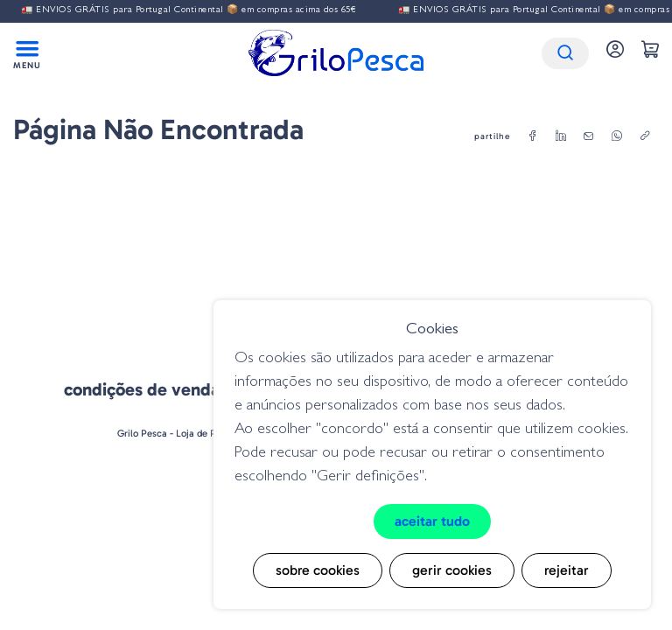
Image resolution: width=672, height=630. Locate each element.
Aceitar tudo (432, 521)
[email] (589, 136)
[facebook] (533, 136)
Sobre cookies (318, 570)
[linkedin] (561, 136)
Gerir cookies (452, 570)
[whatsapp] (617, 136)
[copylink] (645, 136)
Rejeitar (567, 570)
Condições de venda (142, 389)
